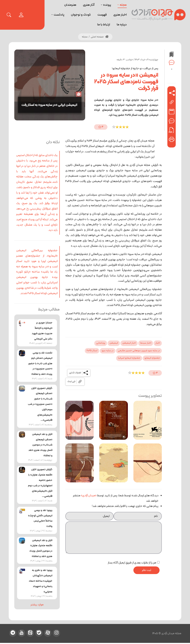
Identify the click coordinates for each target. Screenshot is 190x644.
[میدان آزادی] (159, 15)
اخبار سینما (146, 343)
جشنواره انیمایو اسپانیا (129, 358)
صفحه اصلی (100, 37)
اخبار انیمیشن (129, 343)
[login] (21, 15)
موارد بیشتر (37, 605)
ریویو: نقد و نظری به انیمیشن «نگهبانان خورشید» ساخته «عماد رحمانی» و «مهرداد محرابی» (41, 581)
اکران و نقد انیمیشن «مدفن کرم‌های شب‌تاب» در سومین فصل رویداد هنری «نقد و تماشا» (40, 445)
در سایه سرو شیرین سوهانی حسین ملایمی (139, 351)
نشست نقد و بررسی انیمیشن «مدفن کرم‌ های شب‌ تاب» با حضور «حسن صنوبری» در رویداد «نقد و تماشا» (40, 363)
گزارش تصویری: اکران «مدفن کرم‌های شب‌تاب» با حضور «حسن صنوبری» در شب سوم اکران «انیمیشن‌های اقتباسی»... (40, 404)
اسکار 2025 (92, 351)
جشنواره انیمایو (152, 358)
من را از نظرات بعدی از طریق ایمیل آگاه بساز (132, 563)
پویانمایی (101, 343)
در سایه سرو (108, 351)
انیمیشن (114, 343)
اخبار (158, 343)
